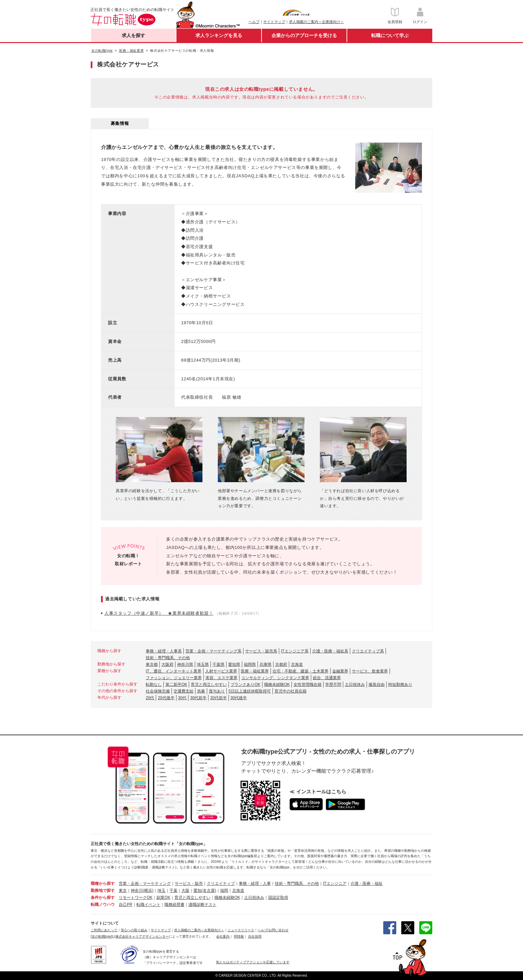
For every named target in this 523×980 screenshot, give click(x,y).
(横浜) (148, 891)
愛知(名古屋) (205, 891)
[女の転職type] (101, 936)
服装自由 (377, 684)
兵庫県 (266, 664)
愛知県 (234, 664)
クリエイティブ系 (368, 651)
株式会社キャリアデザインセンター (142, 936)
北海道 (297, 664)
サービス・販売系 (261, 651)
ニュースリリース (241, 930)
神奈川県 (185, 664)
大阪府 (167, 664)
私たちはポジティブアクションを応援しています (253, 962)
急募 (201, 691)
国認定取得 (278, 898)
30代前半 (198, 698)
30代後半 (239, 698)
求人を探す (133, 35)
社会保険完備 (158, 691)
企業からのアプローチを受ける (304, 35)
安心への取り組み (134, 930)
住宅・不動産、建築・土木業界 (301, 671)
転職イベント (148, 905)
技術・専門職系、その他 (168, 658)
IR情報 (239, 936)
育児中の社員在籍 (291, 691)
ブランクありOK (245, 684)
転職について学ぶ (390, 35)
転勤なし (154, 684)
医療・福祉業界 (255, 671)
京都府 (281, 664)
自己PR (126, 905)
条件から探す (103, 898)
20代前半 (218, 698)
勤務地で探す (103, 891)
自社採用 (255, 936)
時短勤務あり (400, 684)
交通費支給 (183, 691)
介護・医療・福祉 (367, 884)
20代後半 (166, 698)
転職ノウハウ (103, 905)
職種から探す (103, 884)
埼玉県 (203, 664)
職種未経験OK (277, 684)
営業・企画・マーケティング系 (213, 651)
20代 (150, 698)
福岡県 (250, 664)
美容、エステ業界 (221, 678)
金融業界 (340, 671)
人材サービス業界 (221, 671)
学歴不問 (333, 684)
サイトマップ (274, 22)
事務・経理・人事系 (164, 651)
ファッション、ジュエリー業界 (174, 678)
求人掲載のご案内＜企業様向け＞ (316, 22)
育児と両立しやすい (209, 684)
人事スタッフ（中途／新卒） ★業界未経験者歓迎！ (159, 613)
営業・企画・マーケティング (145, 884)
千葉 (173, 891)
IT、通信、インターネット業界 (174, 671)
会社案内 (223, 936)
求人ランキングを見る (219, 35)
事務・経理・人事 (255, 884)
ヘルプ (254, 22)
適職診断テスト (202, 905)
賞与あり (217, 691)
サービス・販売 (189, 884)
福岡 (224, 891)
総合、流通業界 (327, 678)
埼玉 (161, 891)
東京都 (152, 664)
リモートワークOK (136, 898)
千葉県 (218, 664)
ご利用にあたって (104, 930)
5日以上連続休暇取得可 (250, 691)
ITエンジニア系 (295, 651)
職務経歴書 (174, 905)
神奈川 (137, 891)
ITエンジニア (335, 884)
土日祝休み (355, 684)
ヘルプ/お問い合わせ (273, 930)
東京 (123, 891)
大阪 (185, 891)
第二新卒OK (176, 684)
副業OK (163, 898)
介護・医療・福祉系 (330, 651)
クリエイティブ (221, 884)
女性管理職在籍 (308, 684)
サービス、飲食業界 (370, 671)
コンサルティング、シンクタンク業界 (275, 678)
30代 (182, 698)
